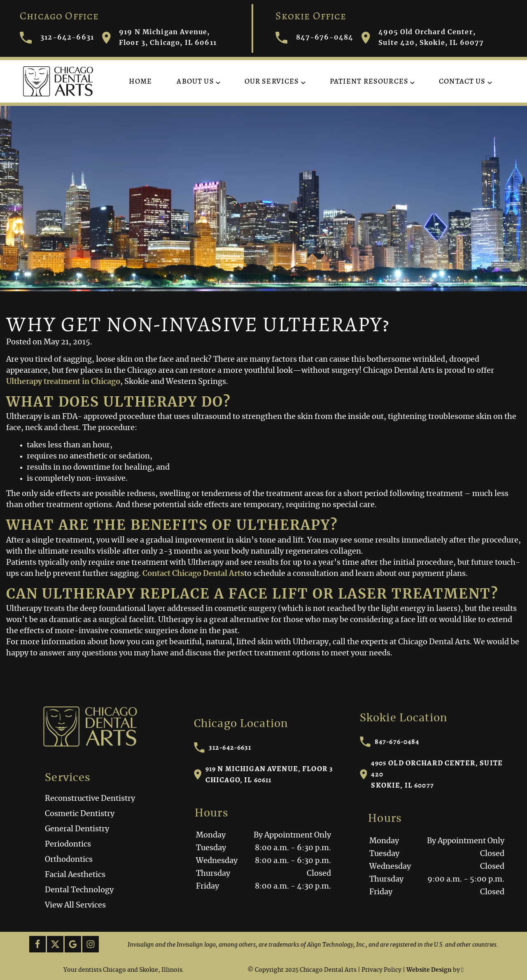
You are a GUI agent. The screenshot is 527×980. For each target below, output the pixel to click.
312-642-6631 (223, 747)
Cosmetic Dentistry (80, 814)
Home (141, 81)
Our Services (272, 81)
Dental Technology (79, 890)
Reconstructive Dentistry (90, 799)
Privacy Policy (381, 970)
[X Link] (55, 944)
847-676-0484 (390, 742)
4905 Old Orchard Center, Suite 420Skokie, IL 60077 (431, 774)
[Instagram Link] (91, 944)
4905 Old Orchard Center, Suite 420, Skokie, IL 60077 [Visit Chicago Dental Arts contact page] (423, 37)
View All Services (75, 905)
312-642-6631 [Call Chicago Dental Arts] (57, 38)
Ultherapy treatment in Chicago (63, 382)
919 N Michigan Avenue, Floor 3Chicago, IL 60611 (264, 774)
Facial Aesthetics (75, 875)
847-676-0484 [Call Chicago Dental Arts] (315, 38)
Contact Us (462, 81)
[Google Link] (73, 944)
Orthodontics (69, 860)
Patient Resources (369, 81)
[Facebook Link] (37, 944)
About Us (195, 81)
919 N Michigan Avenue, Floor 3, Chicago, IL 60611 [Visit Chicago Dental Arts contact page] (159, 37)
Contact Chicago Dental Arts (193, 574)
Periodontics (68, 844)
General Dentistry (77, 829)
